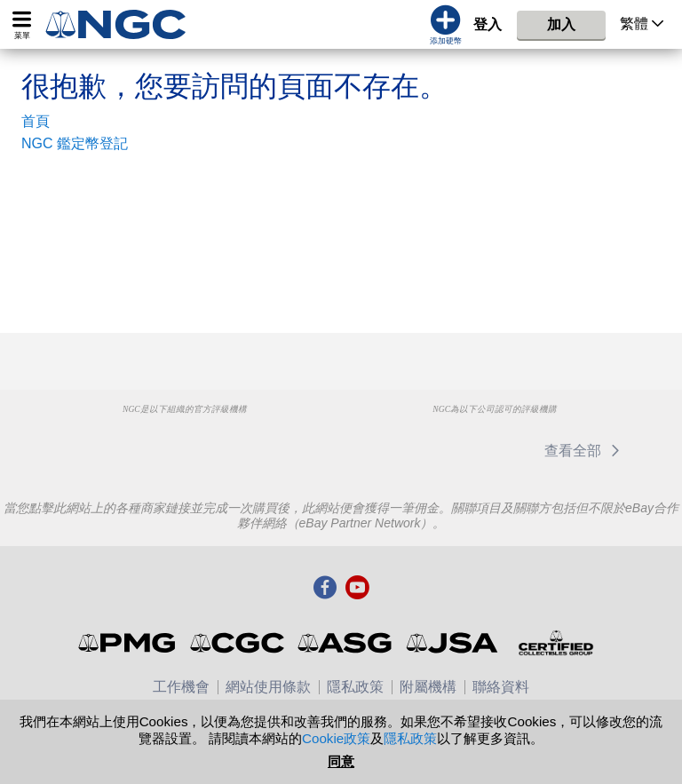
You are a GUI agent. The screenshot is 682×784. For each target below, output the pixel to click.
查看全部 (585, 451)
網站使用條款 (268, 687)
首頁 (36, 121)
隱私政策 (355, 687)
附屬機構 (428, 687)
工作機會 (181, 687)
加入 (561, 24)
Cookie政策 (336, 738)
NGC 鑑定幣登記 (75, 143)
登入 (488, 24)
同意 (341, 761)
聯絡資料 (501, 687)
